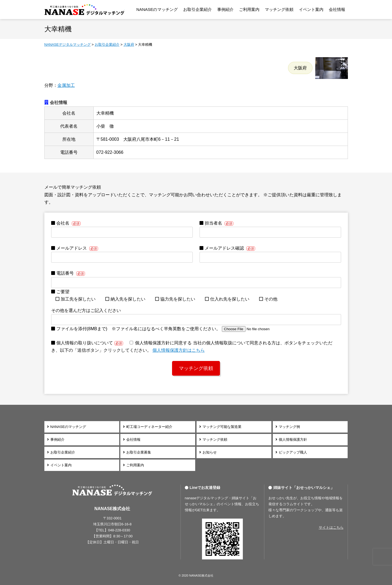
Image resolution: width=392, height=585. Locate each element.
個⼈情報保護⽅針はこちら (179, 350)
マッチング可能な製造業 (222, 427)
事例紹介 (225, 9)
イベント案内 (311, 9)
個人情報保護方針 (293, 439)
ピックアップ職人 (293, 452)
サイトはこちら (331, 527)
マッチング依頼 (279, 9)
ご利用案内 (249, 9)
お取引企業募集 (139, 452)
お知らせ (210, 452)
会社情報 (337, 9)
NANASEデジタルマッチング (85, 10)
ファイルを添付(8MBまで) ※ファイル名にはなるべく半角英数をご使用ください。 (171, 329)
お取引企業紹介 (197, 9)
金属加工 (66, 85)
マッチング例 (289, 427)
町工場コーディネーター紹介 (149, 427)
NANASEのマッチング (157, 9)
